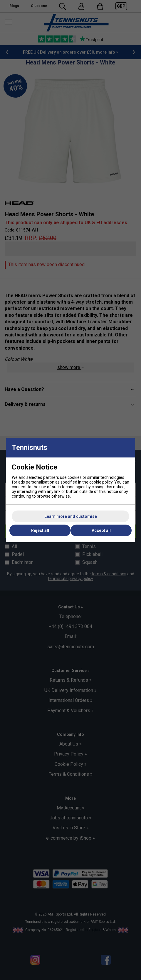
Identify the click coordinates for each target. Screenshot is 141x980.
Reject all (40, 530)
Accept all (101, 530)
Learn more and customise (71, 516)
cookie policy (101, 482)
